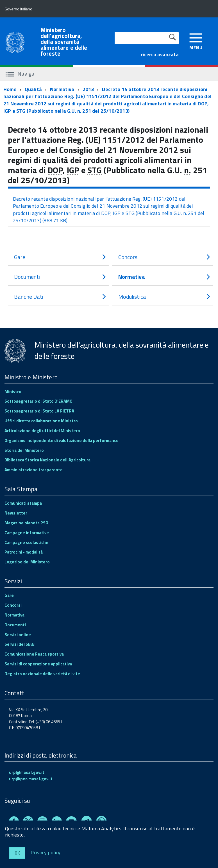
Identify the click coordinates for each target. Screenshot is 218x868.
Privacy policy (46, 852)
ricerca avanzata (160, 54)
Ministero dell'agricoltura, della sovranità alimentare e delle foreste (64, 42)
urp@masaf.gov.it (27, 772)
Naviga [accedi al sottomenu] (20, 73)
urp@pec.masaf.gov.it (31, 779)
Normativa (62, 89)
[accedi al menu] (196, 41)
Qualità (33, 89)
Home (10, 89)
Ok (17, 853)
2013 (88, 89)
